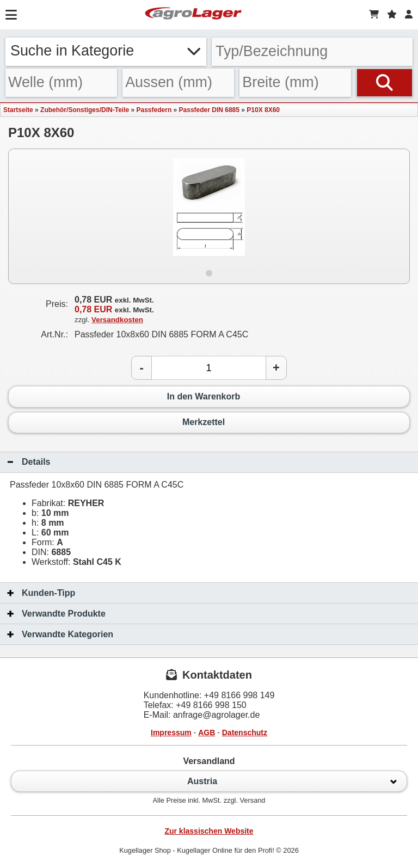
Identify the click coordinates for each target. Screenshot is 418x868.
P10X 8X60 (263, 110)
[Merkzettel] (392, 15)
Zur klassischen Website (209, 831)
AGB (207, 732)
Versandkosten (117, 320)
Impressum (171, 732)
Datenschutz (245, 732)
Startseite (18, 110)
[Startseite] (193, 15)
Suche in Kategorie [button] (106, 51)
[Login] (409, 15)
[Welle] (61, 83)
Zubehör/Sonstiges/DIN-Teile (85, 110)
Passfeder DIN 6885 (209, 110)
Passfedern (154, 110)
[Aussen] (178, 83)
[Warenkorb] (374, 15)
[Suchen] (385, 83)
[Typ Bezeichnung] (312, 52)
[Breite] (295, 83)
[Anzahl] (209, 368)
